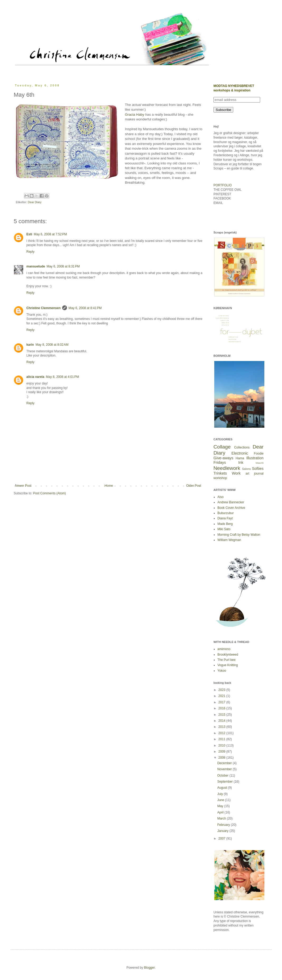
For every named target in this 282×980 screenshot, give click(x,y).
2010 (222, 745)
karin (30, 345)
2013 (222, 727)
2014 (222, 721)
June (221, 800)
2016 (222, 708)
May (221, 806)
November (225, 769)
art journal (255, 474)
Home (109, 486)
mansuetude (36, 266)
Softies (258, 469)
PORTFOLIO (223, 185)
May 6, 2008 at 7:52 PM (50, 234)
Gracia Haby (135, 114)
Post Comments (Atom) (49, 493)
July (220, 794)
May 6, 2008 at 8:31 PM (63, 266)
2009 (222, 752)
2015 (222, 715)
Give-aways (223, 458)
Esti (29, 234)
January (223, 831)
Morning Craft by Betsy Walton (239, 535)
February (224, 825)
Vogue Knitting (228, 665)
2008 (222, 758)
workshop (220, 478)
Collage (222, 447)
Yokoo (222, 671)
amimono (224, 649)
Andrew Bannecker (231, 502)
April (221, 812)
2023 (222, 690)
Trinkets (220, 473)
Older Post (194, 486)
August (223, 788)
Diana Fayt (225, 518)
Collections (242, 447)
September (225, 782)
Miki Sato (224, 529)
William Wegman (229, 540)
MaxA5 (260, 463)
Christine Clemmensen (43, 308)
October (223, 776)
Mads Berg (225, 524)
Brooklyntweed (228, 655)
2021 (222, 696)
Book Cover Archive (231, 508)
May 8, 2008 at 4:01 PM (62, 377)
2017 (222, 702)
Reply (30, 252)
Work (236, 473)
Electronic (240, 453)
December (225, 763)
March (222, 818)
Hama (240, 458)
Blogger (149, 968)
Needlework (227, 468)
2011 (222, 739)
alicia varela (35, 377)
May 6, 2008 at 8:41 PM (85, 308)
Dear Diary (35, 202)
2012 (222, 733)
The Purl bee (227, 660)
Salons (246, 469)
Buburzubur (226, 513)
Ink (241, 462)
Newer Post (23, 486)
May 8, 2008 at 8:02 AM (52, 345)
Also (220, 497)
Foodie (259, 454)
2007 (222, 838)
